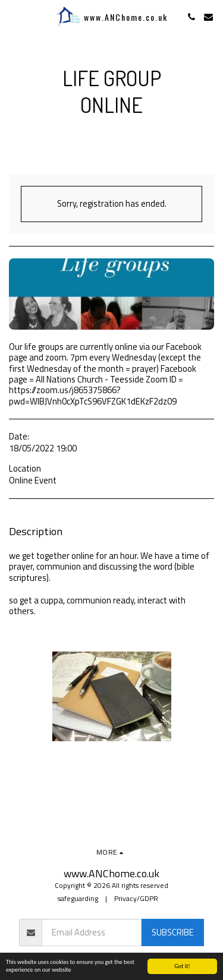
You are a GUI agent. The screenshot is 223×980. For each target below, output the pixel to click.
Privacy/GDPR (136, 899)
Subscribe (173, 932)
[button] (13, 16)
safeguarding (78, 899)
